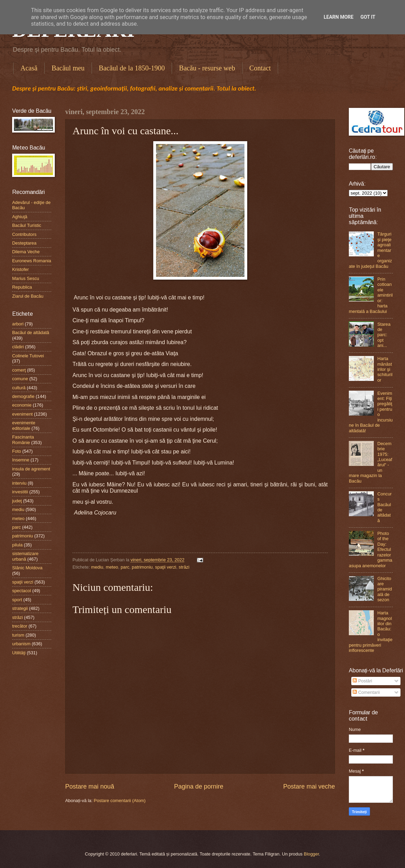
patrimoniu (142, 567)
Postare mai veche (309, 786)
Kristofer (20, 269)
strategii (20, 608)
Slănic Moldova (27, 568)
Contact (260, 68)
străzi (184, 567)
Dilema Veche (26, 252)
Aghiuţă (20, 217)
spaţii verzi (166, 567)
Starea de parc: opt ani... (384, 335)
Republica (22, 287)
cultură (19, 388)
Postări (362, 681)
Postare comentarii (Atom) (120, 801)
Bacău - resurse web (207, 68)
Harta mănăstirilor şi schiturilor (385, 369)
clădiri (18, 347)
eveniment (22, 414)
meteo (112, 567)
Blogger (311, 854)
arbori (18, 324)
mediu (97, 567)
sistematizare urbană (25, 556)
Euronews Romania (32, 261)
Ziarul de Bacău (28, 296)
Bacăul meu (68, 68)
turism (18, 635)
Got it (368, 17)
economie (22, 405)
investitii (20, 492)
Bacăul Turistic (27, 225)
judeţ (17, 501)
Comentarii (366, 692)
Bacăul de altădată (31, 333)
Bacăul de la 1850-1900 (132, 68)
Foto (17, 451)
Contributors (24, 234)
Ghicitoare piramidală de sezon (385, 589)
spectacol (21, 591)
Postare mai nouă (90, 786)
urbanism (21, 644)
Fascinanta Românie (23, 440)
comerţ (19, 370)
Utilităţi (19, 653)
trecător (20, 626)
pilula (17, 545)
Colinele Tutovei (28, 356)
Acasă (29, 68)
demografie (23, 396)
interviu (19, 483)
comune (20, 379)
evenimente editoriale (24, 425)
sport (17, 600)
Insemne (21, 460)
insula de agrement (31, 469)
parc (125, 567)
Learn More (338, 17)
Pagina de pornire (199, 786)
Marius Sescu (26, 278)
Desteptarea (24, 243)
